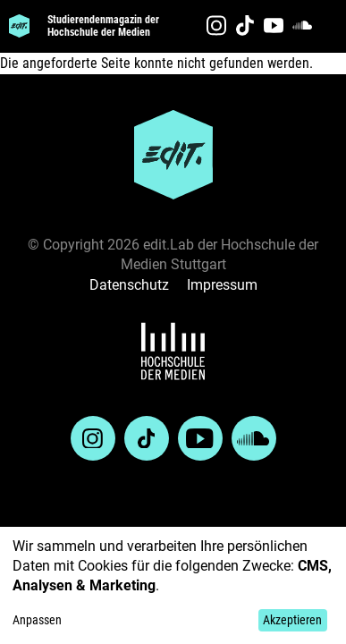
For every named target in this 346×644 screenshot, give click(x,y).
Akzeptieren (292, 620)
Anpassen (37, 620)
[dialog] (173, 585)
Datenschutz (129, 285)
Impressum (222, 285)
